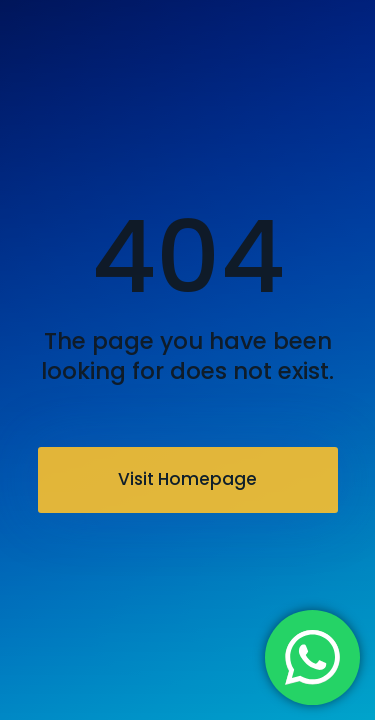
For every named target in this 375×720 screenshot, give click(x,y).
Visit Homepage (187, 479)
